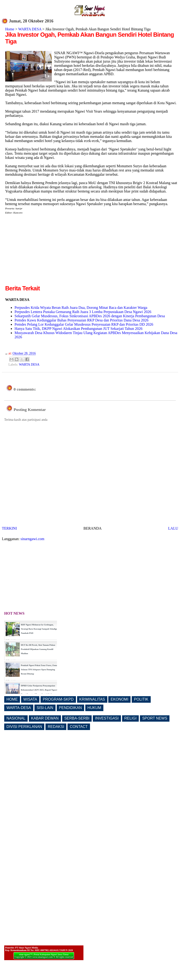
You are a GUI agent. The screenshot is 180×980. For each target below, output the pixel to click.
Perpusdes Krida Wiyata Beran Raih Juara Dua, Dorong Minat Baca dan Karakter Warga (81, 308)
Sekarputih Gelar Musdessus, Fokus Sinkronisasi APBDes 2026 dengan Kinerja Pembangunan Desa (90, 316)
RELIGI (130, 718)
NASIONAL (16, 718)
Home (10, 29)
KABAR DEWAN (45, 718)
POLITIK (141, 699)
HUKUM (94, 708)
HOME (12, 699)
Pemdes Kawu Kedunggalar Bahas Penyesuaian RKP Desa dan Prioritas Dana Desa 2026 (81, 320)
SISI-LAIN (45, 708)
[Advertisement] (45, 251)
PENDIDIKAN (70, 708)
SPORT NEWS (155, 718)
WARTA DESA (30, 29)
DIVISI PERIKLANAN (24, 727)
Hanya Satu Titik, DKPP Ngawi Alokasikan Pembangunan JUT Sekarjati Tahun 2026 (79, 329)
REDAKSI (56, 727)
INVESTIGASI (107, 718)
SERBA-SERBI (77, 718)
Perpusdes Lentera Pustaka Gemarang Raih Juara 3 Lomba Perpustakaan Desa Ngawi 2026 (83, 312)
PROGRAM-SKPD (58, 699)
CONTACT (79, 727)
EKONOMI (120, 699)
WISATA (30, 699)
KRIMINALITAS (92, 699)
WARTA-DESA (19, 708)
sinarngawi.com (33, 539)
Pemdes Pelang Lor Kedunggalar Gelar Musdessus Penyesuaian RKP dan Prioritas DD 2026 (84, 324)
